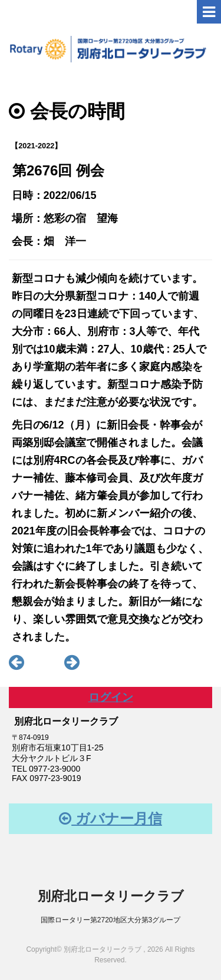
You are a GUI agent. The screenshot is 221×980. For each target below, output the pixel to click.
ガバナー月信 (111, 818)
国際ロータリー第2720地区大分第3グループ (111, 920)
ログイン (111, 697)
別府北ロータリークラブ (111, 896)
